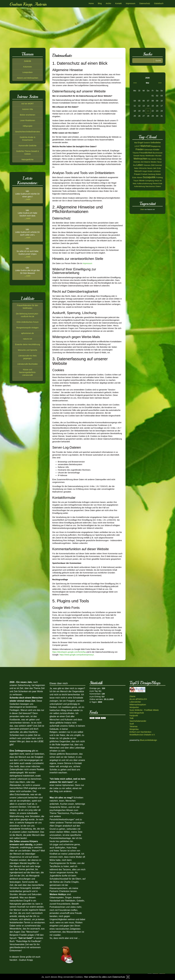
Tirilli (132, 718)
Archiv (108, 3)
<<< (135, 83)
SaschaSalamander (138, 721)
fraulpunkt (134, 716)
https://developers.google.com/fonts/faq (69, 652)
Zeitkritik (27, 61)
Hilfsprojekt (28, 126)
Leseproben (27, 72)
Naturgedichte (28, 160)
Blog (100, 3)
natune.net (27, 339)
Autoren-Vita (27, 109)
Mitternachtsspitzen (138, 705)
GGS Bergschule (137, 713)
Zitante (133, 696)
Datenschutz (145, 3)
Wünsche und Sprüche (27, 350)
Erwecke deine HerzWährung (27, 344)
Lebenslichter (135, 702)
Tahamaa (134, 726)
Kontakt (118, 3)
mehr (28, 199)
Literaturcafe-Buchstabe (28, 364)
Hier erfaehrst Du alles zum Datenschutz (105, 977)
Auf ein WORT (27, 104)
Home (91, 3)
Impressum (130, 3)
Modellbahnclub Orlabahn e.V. (142, 735)
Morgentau (134, 729)
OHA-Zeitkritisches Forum (28, 322)
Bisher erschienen (27, 115)
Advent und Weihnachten (27, 78)
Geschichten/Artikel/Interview (28, 132)
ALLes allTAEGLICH (138, 699)
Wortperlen (134, 707)
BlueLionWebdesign (148, 740)
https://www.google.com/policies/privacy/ (77, 655)
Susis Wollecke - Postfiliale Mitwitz (144, 710)
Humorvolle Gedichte (28, 146)
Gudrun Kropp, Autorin (28, 4)
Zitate (142, 209)
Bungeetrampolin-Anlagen (27, 328)
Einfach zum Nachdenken (141, 732)
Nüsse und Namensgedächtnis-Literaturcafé (28, 372)
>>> (160, 83)
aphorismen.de (28, 333)
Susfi (132, 724)
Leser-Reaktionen (28, 120)
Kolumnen (28, 67)
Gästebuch (159, 3)
